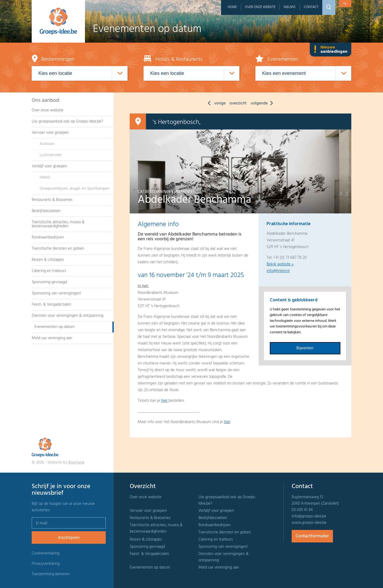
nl (345, 4)
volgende (263, 103)
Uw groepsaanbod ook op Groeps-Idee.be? (67, 121)
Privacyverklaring (46, 564)
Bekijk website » (280, 264)
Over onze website (260, 7)
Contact (311, 7)
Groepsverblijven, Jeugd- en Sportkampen (75, 189)
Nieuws (290, 7)
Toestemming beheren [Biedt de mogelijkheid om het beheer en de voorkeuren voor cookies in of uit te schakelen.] (51, 574)
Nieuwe (331, 50)
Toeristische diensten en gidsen (58, 249)
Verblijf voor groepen (49, 166)
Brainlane (76, 463)
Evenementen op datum (54, 327)
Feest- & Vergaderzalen (51, 305)
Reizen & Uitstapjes (48, 260)
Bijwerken (305, 348)
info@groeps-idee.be (309, 516)
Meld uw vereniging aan (52, 338)
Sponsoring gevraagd (49, 282)
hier (165, 401)
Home (232, 7)
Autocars (47, 144)
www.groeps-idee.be (309, 523)
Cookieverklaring (46, 553)
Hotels (45, 177)
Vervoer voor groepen (50, 133)
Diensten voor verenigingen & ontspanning (68, 316)
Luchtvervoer (51, 155)
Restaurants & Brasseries (52, 200)
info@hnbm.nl (278, 271)
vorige (215, 103)
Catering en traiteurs (49, 271)
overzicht (238, 103)
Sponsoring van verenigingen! (56, 293)
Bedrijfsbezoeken (46, 211)
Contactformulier (312, 536)
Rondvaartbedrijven (48, 237)
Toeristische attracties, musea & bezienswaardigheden (58, 224)
